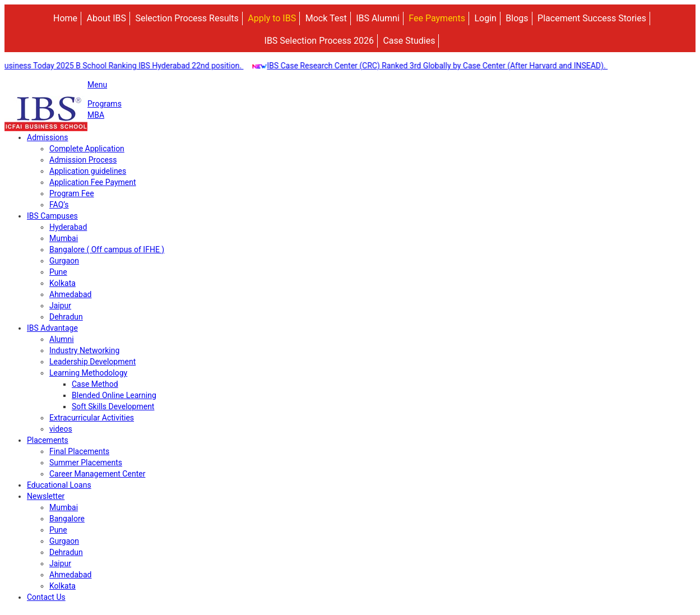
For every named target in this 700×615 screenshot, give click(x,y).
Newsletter (46, 496)
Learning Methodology (88, 373)
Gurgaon (64, 261)
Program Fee (72, 193)
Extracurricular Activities (92, 418)
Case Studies (409, 41)
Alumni (62, 339)
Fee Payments (437, 18)
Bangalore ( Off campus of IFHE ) (107, 249)
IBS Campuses (52, 216)
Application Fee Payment (93, 182)
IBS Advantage (52, 328)
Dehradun (66, 317)
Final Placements (79, 451)
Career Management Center (97, 474)
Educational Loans (59, 485)
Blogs (517, 18)
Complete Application (87, 149)
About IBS (106, 18)
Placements (48, 440)
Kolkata (62, 283)
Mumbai (64, 238)
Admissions (48, 137)
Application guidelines (88, 171)
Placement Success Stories (592, 18)
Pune (58, 272)
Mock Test (326, 18)
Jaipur (60, 306)
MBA (96, 115)
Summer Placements (86, 463)
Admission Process (83, 160)
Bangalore (67, 519)
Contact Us (46, 597)
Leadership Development (92, 362)
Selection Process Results (187, 18)
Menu (97, 85)
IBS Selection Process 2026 (319, 41)
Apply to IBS (272, 18)
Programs (105, 104)
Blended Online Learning (114, 395)
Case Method (95, 384)
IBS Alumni (378, 18)
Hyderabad (68, 227)
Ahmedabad (70, 294)
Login (485, 18)
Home (65, 18)
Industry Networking (84, 350)
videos (61, 429)
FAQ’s (59, 205)
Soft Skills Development (113, 406)
